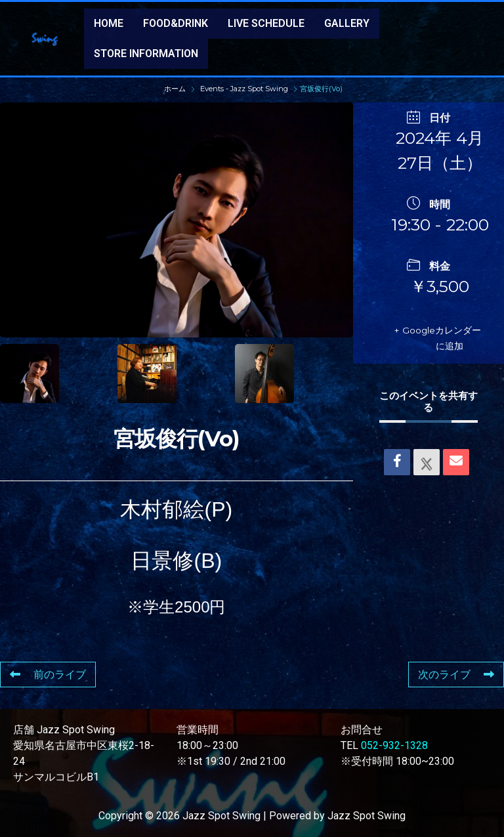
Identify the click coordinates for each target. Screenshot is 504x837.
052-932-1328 (394, 745)
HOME (109, 23)
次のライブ (456, 675)
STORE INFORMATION (146, 54)
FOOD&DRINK (176, 23)
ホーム (176, 89)
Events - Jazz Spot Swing (244, 89)
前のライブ (48, 675)
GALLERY (347, 23)
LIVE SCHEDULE (266, 23)
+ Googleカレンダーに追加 (444, 338)
